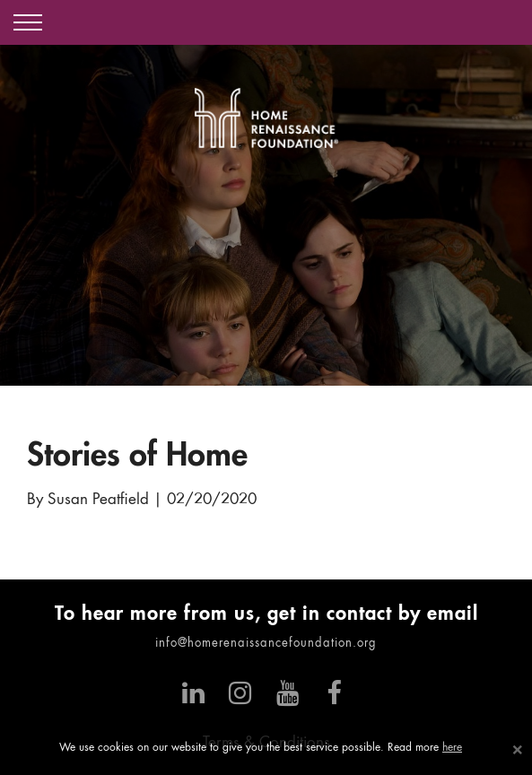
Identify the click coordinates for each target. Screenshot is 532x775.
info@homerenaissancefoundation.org (266, 644)
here (452, 748)
